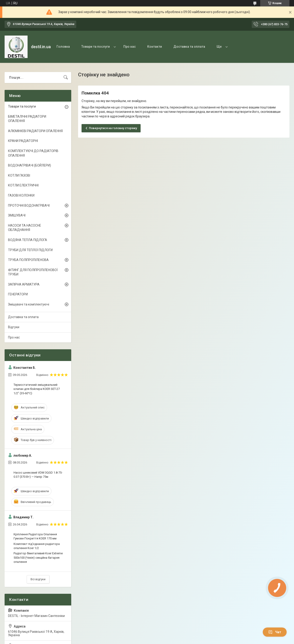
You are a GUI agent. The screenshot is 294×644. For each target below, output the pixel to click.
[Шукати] (66, 78)
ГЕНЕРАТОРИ (18, 294)
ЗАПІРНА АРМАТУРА (24, 284)
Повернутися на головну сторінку (113, 128)
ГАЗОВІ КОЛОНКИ (21, 195)
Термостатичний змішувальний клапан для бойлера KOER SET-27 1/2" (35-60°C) (37, 389)
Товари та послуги (96, 47)
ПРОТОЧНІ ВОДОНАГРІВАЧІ (29, 205)
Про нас (130, 47)
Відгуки (14, 327)
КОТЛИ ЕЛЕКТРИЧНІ (23, 185)
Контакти (155, 47)
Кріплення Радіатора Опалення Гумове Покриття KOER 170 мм (35, 536)
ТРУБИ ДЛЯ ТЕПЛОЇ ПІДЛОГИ (30, 250)
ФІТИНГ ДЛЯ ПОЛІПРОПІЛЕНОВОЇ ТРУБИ (33, 272)
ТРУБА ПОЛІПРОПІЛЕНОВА (28, 260)
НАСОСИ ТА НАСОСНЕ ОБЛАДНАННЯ (25, 228)
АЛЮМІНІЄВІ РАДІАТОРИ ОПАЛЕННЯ (35, 131)
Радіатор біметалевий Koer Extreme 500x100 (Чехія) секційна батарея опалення (38, 557)
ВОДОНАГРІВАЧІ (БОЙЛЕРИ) (30, 165)
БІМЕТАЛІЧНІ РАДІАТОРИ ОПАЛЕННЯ (27, 119)
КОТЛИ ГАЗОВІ (19, 175)
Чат (275, 632)
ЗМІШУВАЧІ (17, 215)
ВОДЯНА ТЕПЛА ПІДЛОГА (28, 240)
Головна (63, 47)
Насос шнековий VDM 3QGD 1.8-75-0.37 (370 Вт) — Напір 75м (38, 475)
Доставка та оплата (189, 47)
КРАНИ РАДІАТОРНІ (23, 141)
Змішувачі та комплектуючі (29, 304)
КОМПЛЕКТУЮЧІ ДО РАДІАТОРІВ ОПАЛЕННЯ (33, 153)
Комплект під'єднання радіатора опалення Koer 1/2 (37, 546)
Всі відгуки (38, 579)
